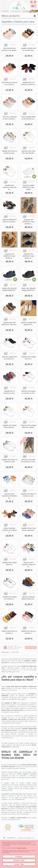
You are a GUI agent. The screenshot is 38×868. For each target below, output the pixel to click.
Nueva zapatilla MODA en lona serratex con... (28, 118)
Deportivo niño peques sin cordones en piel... (28, 392)
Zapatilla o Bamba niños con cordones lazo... (28, 49)
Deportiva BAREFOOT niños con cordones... (9, 221)
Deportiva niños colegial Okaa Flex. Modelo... (29, 426)
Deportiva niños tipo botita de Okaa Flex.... (29, 598)
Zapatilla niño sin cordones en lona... (9, 392)
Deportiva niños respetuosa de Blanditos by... (10, 496)
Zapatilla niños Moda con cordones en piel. (10, 461)
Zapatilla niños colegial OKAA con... (28, 358)
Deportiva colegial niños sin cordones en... (9, 358)
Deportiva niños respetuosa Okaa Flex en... (29, 565)
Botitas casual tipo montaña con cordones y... (10, 530)
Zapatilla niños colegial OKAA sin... (10, 564)
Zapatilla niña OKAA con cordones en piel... (28, 495)
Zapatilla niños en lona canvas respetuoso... (28, 529)
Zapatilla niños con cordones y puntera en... (29, 83)
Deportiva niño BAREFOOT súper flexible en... (28, 222)
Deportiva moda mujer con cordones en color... (29, 461)
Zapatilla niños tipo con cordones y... (29, 632)
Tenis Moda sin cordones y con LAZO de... (9, 83)
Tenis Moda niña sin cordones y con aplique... (10, 49)
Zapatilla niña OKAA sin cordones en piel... (9, 152)
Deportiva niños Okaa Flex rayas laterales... (29, 152)
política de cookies (22, 848)
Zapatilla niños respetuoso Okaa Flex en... (9, 187)
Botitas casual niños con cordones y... (9, 632)
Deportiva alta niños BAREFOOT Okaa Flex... (10, 324)
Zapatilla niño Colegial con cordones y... (10, 598)
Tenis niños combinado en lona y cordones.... (9, 118)
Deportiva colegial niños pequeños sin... (29, 324)
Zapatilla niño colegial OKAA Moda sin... (9, 426)
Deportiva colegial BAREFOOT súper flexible (28, 187)
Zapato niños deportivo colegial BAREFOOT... (10, 289)
